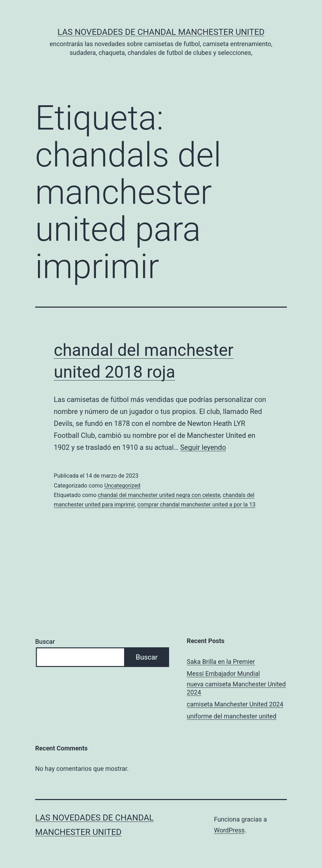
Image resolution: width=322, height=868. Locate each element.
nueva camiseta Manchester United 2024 (236, 688)
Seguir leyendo (203, 447)
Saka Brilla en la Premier (221, 662)
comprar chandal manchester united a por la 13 (197, 505)
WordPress (229, 830)
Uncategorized (123, 486)
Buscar (45, 641)
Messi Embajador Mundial (223, 674)
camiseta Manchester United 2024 (235, 704)
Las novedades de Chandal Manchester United (161, 32)
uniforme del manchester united (231, 716)
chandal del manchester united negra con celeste (159, 495)
